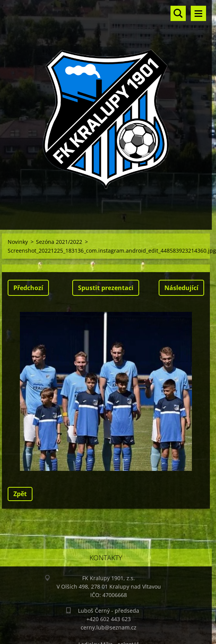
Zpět (20, 494)
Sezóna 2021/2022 (59, 242)
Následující (181, 288)
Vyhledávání (178, 13)
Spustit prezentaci (106, 288)
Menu (198, 13)
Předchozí (28, 288)
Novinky (18, 242)
